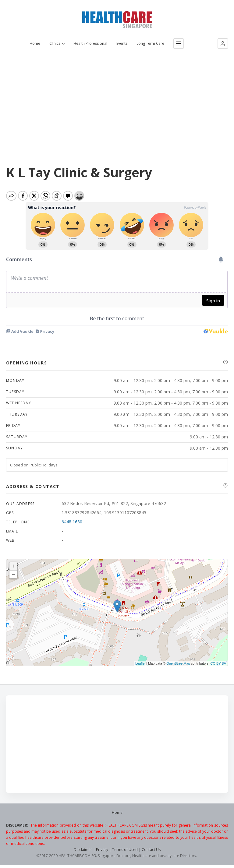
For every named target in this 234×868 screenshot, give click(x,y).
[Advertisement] (117, 98)
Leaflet (140, 663)
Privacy (102, 850)
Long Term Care (150, 44)
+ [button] (14, 566)
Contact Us (151, 850)
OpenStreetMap (178, 663)
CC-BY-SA (218, 663)
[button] (223, 44)
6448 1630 (72, 522)
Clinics (57, 44)
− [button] (14, 575)
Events (122, 44)
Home (35, 44)
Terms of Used (125, 850)
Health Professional (90, 44)
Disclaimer (83, 850)
